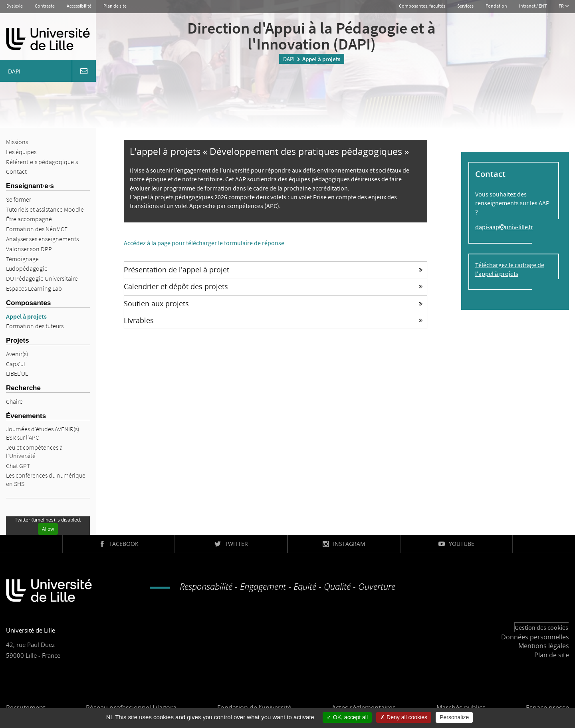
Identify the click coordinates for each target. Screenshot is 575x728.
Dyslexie (15, 6)
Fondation (496, 6)
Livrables (273, 320)
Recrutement (26, 708)
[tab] (276, 270)
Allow (48, 529)
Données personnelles (535, 637)
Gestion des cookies (541, 627)
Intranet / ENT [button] (533, 6)
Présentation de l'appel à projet (273, 270)
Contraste (45, 6)
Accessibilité (79, 6)
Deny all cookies (404, 717)
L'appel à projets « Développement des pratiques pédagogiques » (269, 151)
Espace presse (547, 708)
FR (562, 6)
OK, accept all (347, 717)
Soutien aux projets (273, 303)
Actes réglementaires (364, 708)
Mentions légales (544, 646)
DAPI (289, 59)
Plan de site (115, 6)
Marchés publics (461, 708)
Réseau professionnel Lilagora (131, 708)
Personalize (454, 717)
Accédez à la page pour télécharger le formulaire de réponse (204, 243)
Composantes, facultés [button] (422, 6)
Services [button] (465, 6)
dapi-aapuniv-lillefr (504, 227)
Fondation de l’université (254, 708)
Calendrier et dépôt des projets (273, 286)
